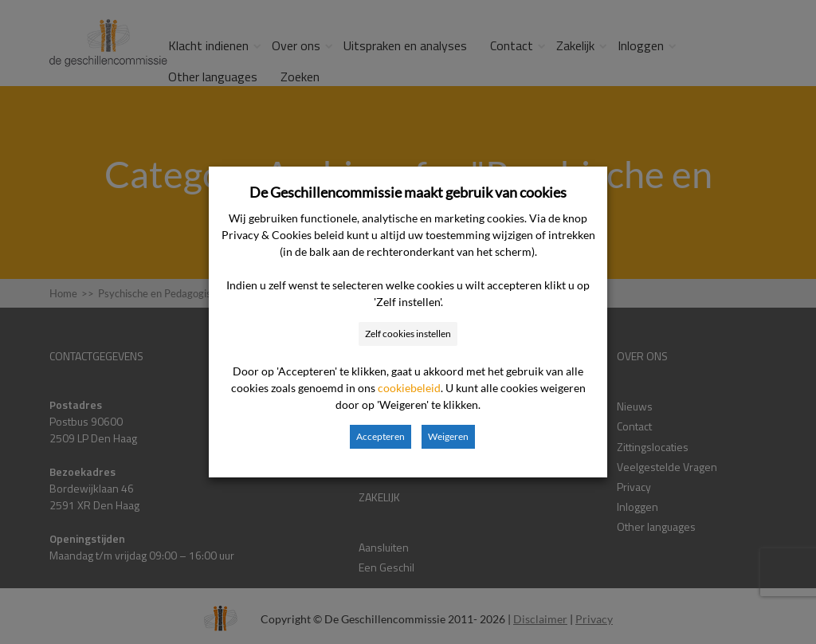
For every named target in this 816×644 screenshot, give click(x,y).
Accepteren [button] (381, 436)
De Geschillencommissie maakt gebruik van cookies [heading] (408, 192)
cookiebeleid (409, 388)
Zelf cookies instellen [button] (408, 334)
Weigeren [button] (448, 436)
